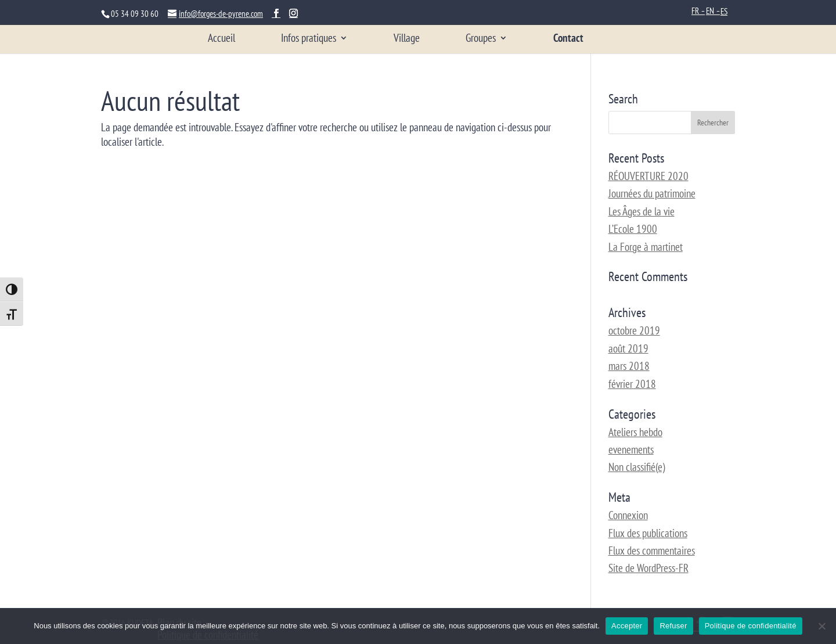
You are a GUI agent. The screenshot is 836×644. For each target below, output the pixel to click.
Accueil (221, 39)
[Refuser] (821, 626)
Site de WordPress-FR (648, 568)
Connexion (628, 515)
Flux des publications (648, 533)
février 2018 (632, 384)
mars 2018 (629, 366)
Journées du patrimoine (652, 193)
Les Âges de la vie (642, 211)
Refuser (673, 626)
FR (695, 11)
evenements (631, 449)
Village (407, 39)
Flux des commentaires (652, 551)
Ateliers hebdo (635, 432)
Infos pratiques (309, 39)
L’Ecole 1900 (633, 229)
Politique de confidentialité (751, 626)
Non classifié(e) (637, 467)
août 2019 (628, 348)
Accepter (627, 626)
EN (710, 11)
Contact (568, 39)
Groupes (481, 39)
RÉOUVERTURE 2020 (648, 176)
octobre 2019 (634, 330)
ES (724, 11)
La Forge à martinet (646, 247)
